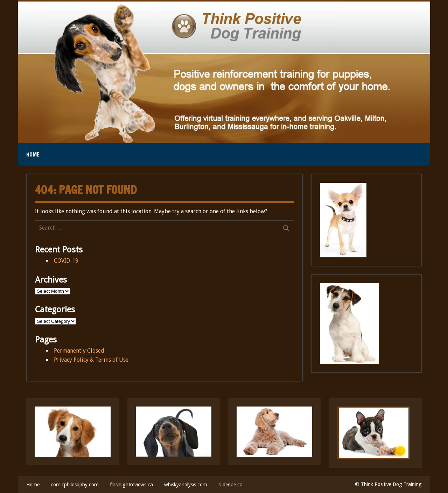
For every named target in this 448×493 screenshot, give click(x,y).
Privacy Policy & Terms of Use (91, 360)
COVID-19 (66, 261)
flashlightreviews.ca (131, 485)
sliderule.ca (230, 485)
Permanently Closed (79, 351)
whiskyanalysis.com (186, 485)
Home (33, 154)
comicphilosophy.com (75, 485)
